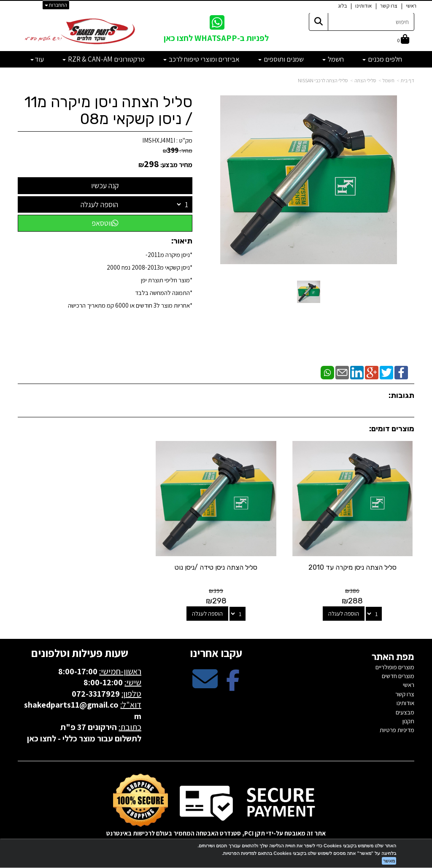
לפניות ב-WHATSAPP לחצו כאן (216, 38)
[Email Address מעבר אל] (205, 686)
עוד (37, 59)
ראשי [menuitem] (411, 6)
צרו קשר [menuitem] (389, 6)
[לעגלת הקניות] (403, 40)
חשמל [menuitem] (333, 59)
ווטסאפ (105, 223)
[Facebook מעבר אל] (233, 686)
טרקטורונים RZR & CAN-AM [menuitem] (104, 59)
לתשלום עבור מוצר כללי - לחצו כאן (84, 738)
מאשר (389, 861)
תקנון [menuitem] (408, 721)
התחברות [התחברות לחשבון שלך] (56, 5)
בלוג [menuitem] (342, 6)
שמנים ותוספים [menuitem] (281, 59)
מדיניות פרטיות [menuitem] (397, 730)
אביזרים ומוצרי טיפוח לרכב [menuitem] (201, 59)
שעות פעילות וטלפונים (80, 653)
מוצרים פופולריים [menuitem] (395, 667)
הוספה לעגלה (99, 204)
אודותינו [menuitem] (363, 6)
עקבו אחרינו (216, 653)
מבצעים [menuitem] (405, 712)
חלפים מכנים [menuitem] (382, 59)
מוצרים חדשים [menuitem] (398, 676)
